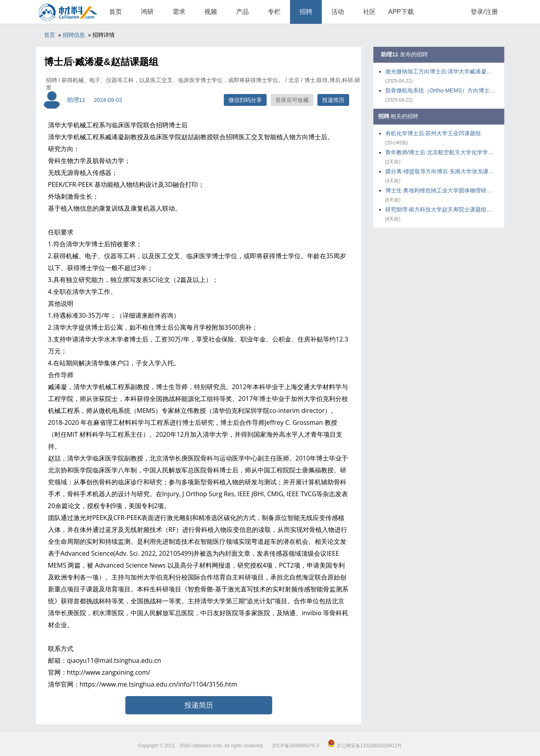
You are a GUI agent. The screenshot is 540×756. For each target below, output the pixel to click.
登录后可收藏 (292, 100)
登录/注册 (484, 12)
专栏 (274, 12)
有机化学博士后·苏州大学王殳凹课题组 (433, 133)
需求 (179, 12)
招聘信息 (74, 35)
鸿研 (147, 12)
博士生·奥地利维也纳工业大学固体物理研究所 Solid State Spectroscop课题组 (441, 190)
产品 (242, 12)
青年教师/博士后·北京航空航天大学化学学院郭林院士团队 (441, 152)
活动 (338, 12)
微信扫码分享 (245, 100)
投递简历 (333, 100)
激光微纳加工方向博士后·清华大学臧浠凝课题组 (441, 71)
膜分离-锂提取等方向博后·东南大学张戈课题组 (441, 171)
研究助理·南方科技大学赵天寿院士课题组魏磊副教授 (441, 209)
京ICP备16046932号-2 (296, 746)
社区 (369, 12)
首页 (115, 12)
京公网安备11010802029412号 (365, 746)
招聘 (306, 12)
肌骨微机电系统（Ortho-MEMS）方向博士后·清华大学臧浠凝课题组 (441, 90)
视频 (211, 12)
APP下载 (401, 12)
